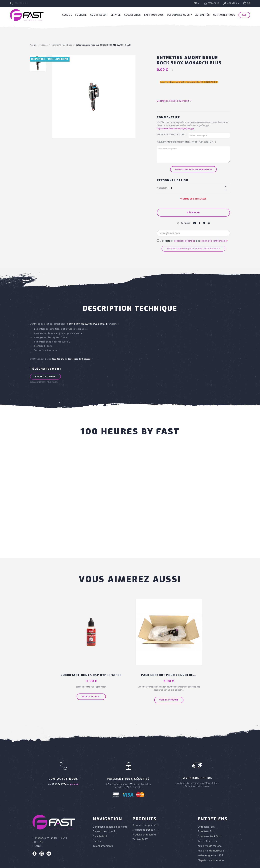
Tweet (204, 223)
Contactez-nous (224, 15)
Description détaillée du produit (174, 101)
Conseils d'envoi (46, 377)
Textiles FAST (140, 816)
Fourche (81, 15)
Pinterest (208, 223)
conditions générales (185, 241)
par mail (74, 761)
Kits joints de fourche (210, 823)
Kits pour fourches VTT (145, 807)
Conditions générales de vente (110, 804)
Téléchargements (103, 823)
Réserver (193, 213)
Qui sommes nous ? (179, 15)
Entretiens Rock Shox (210, 813)
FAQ (244, 15)
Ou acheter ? (100, 813)
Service (116, 15)
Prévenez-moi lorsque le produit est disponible (193, 249)
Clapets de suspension (211, 837)
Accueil (67, 15)
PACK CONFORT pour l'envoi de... (155, 647)
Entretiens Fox (206, 808)
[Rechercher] (34, 3)
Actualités (203, 15)
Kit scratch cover (207, 818)
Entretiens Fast (206, 804)
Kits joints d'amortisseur (211, 828)
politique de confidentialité (214, 241)
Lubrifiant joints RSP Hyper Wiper (105, 647)
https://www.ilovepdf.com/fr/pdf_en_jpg (175, 129)
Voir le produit (105, 670)
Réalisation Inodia (124, 865)
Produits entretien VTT (145, 812)
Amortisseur (99, 15)
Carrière (97, 818)
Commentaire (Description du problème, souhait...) (186, 142)
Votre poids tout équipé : (171, 134)
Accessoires (132, 15)
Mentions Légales (142, 865)
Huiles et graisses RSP (210, 832)
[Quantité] (197, 188)
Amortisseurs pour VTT (145, 802)
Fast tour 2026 (154, 15)
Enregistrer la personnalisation (193, 169)
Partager (199, 223)
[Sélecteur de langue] (197, 3)
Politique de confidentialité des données (170, 865)
